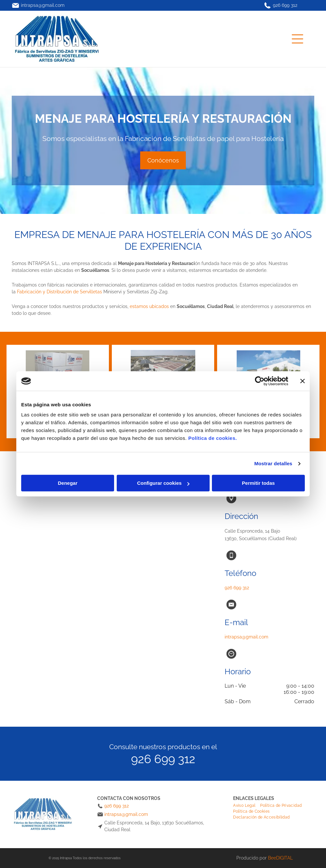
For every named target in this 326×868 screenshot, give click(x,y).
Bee (272, 858)
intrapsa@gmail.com (43, 5)
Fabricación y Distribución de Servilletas (59, 292)
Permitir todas (258, 483)
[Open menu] (297, 39)
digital (284, 858)
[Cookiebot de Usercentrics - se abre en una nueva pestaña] (260, 381)
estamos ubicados (149, 306)
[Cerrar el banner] (303, 381)
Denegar (67, 483)
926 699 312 (285, 5)
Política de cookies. (212, 438)
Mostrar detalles (273, 463)
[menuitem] (247, 805)
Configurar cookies (163, 483)
